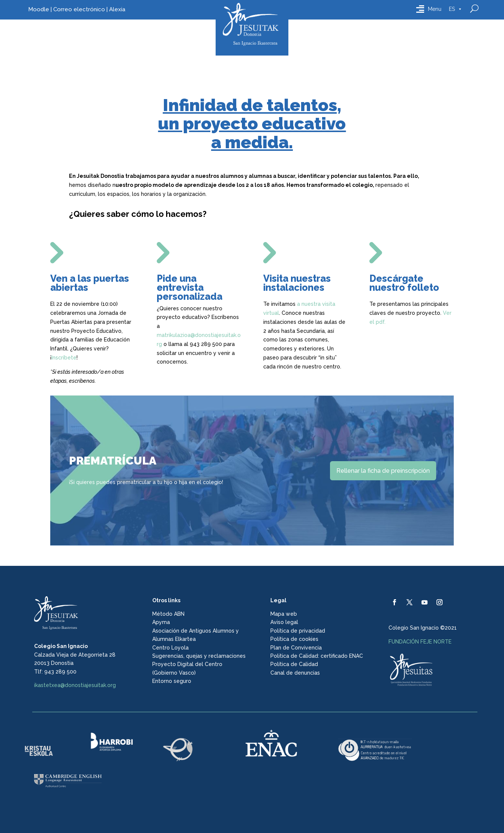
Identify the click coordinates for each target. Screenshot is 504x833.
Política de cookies (294, 639)
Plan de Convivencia (296, 648)
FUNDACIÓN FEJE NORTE (420, 642)
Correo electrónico (79, 9)
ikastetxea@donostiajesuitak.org (75, 685)
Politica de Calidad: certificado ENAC (317, 656)
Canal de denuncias (295, 673)
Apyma (161, 622)
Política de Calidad (294, 664)
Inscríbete (64, 358)
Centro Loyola (170, 648)
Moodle (39, 9)
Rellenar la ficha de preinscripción (383, 471)
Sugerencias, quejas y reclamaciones (199, 656)
